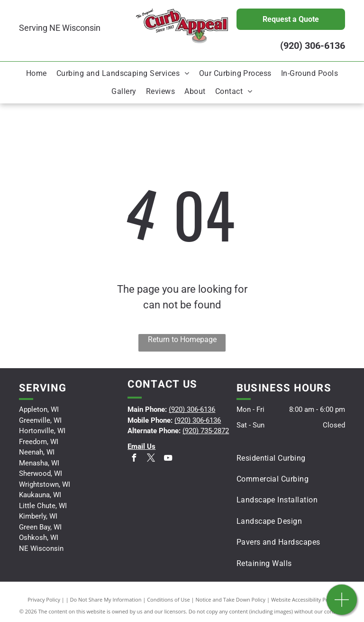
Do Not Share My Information (106, 599)
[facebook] (134, 459)
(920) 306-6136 (313, 46)
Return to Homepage (182, 339)
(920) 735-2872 (206, 431)
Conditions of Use (168, 599)
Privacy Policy (44, 599)
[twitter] (151, 459)
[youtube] (168, 459)
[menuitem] (36, 74)
